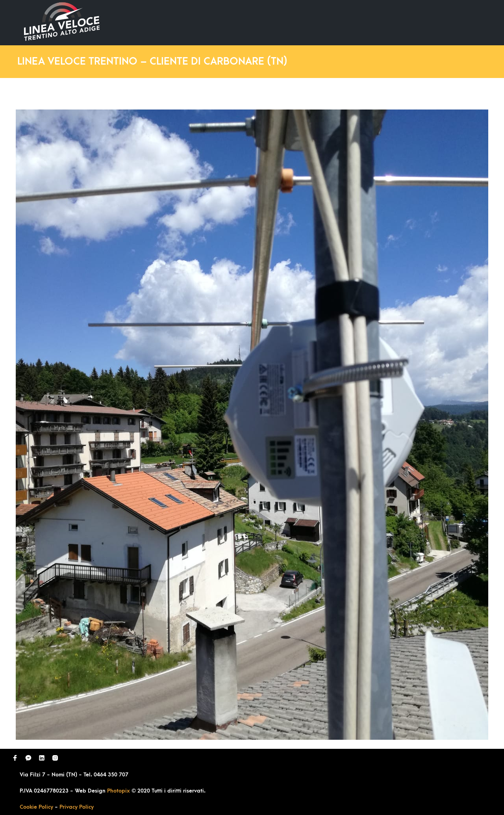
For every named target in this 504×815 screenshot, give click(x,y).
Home (235, 22)
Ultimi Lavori (281, 22)
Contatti (450, 22)
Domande (333, 22)
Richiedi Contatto (392, 22)
